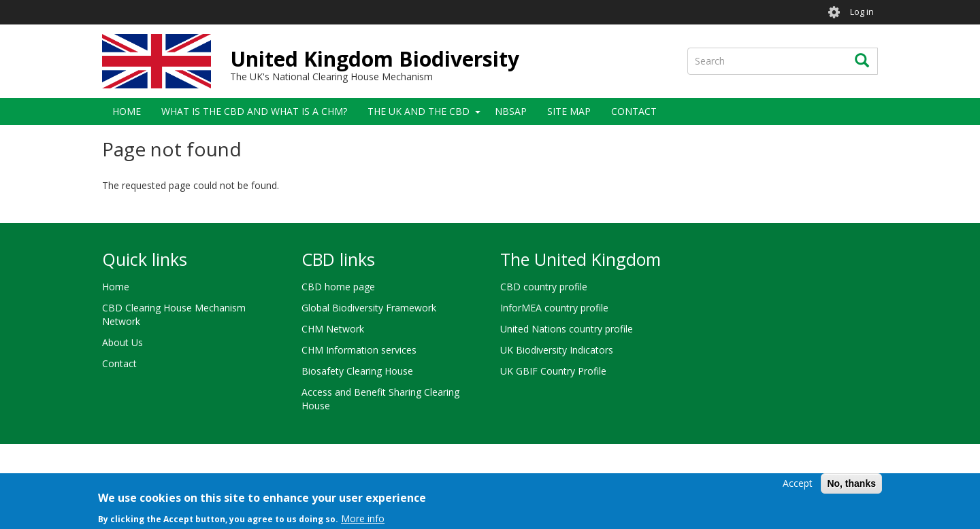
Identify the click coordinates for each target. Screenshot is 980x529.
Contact (634, 111)
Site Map (569, 111)
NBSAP (511, 111)
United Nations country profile (567, 329)
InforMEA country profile (554, 308)
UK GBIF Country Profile (553, 371)
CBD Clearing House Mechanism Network (174, 314)
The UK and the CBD (419, 111)
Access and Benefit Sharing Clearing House (380, 399)
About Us (122, 342)
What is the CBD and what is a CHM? (254, 111)
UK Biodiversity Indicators (557, 350)
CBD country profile (544, 287)
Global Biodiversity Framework (369, 308)
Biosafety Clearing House (357, 371)
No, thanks (851, 487)
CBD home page (338, 287)
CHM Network (333, 329)
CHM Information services (359, 350)
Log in (862, 12)
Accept (798, 487)
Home (127, 111)
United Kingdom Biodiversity (375, 59)
